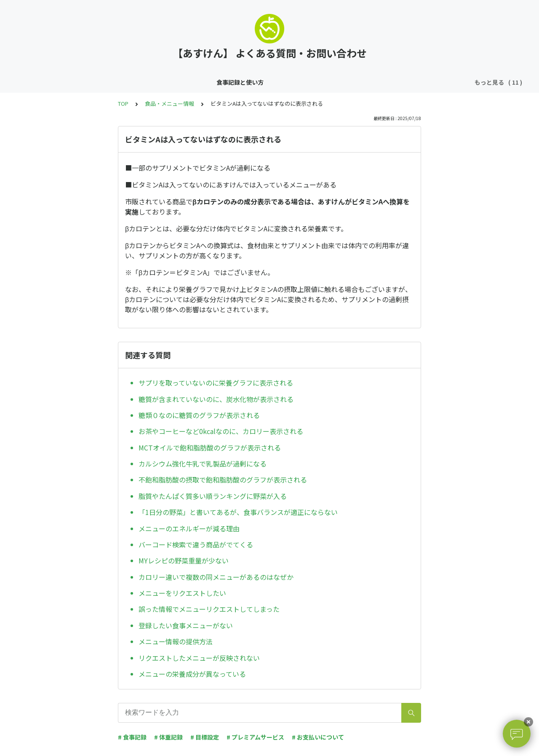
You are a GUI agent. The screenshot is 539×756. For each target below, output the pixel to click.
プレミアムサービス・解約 (277, 82)
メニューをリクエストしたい (182, 593)
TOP (123, 103)
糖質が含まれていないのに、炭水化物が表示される (216, 399)
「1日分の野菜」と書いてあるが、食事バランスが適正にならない (238, 512)
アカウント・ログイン (353, 82)
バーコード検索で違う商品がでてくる (196, 544)
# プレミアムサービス (255, 737)
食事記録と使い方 (59, 82)
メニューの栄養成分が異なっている (192, 674)
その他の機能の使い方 (200, 82)
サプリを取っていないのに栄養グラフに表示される (216, 383)
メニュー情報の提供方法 (176, 641)
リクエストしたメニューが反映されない (199, 658)
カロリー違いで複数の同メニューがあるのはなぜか (216, 577)
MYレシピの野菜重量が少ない (184, 560)
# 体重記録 (168, 737)
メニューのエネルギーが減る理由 (189, 528)
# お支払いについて (318, 737)
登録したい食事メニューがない (186, 625)
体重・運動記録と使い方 (127, 82)
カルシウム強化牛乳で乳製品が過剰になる (203, 464)
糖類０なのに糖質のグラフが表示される (199, 415)
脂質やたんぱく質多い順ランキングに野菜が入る (213, 496)
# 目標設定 (205, 737)
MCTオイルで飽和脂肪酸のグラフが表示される (210, 448)
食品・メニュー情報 (421, 82)
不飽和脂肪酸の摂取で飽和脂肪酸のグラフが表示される (223, 480)
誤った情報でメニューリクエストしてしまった (209, 609)
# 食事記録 (132, 737)
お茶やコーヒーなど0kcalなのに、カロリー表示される (221, 431)
